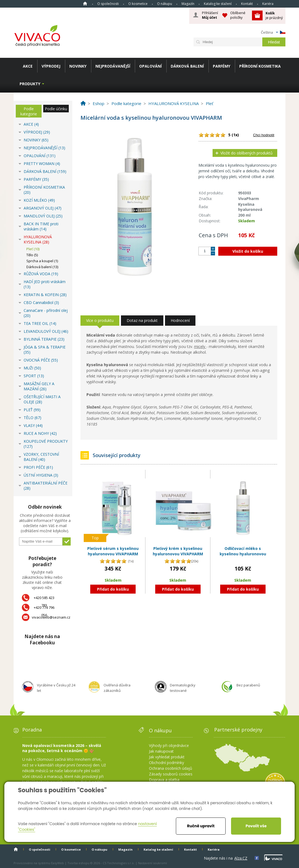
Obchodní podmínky (166, 763)
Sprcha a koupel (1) (42, 261)
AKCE (28, 66)
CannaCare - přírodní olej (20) (46, 313)
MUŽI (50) (32, 368)
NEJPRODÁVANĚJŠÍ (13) (44, 148)
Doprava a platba (164, 780)
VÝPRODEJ (51, 66)
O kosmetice (138, 4)
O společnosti (108, 4)
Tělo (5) (32, 255)
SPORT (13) (34, 376)
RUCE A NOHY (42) (40, 433)
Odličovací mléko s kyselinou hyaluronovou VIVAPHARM (243, 554)
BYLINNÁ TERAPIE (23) (44, 339)
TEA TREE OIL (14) (40, 323)
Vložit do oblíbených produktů (247, 153)
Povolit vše (256, 826)
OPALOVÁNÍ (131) (40, 156)
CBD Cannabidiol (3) (41, 302)
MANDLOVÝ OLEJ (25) (43, 216)
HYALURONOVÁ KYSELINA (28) (38, 239)
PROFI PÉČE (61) (38, 467)
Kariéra (268, 4)
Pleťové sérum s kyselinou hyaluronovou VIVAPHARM (113, 551)
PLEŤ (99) (32, 410)
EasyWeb (57, 863)
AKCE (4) (31, 124)
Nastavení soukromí (152, 863)
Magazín (188, 4)
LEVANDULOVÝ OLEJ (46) (46, 331)
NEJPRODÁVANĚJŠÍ (113, 66)
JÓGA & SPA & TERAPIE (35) (45, 350)
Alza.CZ (241, 858)
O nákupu (165, 4)
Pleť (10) (33, 249)
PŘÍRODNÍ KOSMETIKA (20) (44, 190)
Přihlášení (210, 15)
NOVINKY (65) (36, 140)
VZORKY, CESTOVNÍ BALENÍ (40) (41, 457)
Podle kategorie (29, 111)
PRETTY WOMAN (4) (42, 164)
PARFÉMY (222, 66)
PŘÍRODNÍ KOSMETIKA (260, 66)
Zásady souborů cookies (171, 774)
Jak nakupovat (161, 751)
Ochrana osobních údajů (171, 768)
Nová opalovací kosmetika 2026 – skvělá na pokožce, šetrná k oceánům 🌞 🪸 (62, 748)
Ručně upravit (201, 826)
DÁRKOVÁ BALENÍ (187, 66)
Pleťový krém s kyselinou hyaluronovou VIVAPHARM (178, 551)
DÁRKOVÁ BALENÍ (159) (45, 171)
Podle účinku (56, 109)
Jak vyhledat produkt (167, 757)
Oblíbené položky (238, 15)
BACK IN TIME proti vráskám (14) (41, 226)
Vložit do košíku (248, 251)
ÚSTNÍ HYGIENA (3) (41, 475)
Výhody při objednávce (169, 745)
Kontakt (247, 4)
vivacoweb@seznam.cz (51, 617)
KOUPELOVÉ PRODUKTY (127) (46, 444)
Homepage (85, 4)
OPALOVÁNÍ (150, 66)
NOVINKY (78, 66)
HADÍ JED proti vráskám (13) (45, 284)
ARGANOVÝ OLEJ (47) (43, 208)
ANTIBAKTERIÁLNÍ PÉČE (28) (46, 486)
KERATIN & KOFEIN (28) (45, 295)
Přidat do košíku (113, 589)
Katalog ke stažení (218, 4)
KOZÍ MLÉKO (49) (39, 200)
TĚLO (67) (32, 418)
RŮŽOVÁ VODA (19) (41, 274)
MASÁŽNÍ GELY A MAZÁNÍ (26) (39, 386)
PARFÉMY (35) (36, 179)
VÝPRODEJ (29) (37, 132)
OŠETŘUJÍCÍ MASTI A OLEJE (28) (42, 399)
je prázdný (274, 15)
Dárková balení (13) (42, 267)
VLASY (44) (33, 425)
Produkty (30, 84)
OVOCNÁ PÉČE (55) (41, 360)
